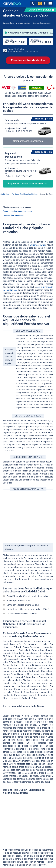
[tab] (17, 22)
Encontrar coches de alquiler (28, 60)
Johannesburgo (38, 245)
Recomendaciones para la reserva (17, 211)
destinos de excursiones (13, 216)
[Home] (12, 3)
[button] (33, 3)
